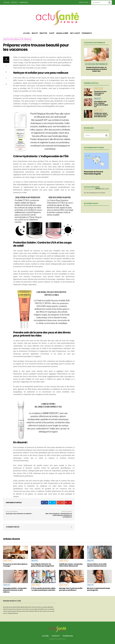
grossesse (13, 609)
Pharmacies (24, 2)
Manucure (29, 609)
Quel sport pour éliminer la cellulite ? (19, 514)
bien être (38, 607)
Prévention (19, 611)
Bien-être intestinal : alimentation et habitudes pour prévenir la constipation (59, 515)
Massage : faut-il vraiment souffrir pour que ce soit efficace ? (71, 589)
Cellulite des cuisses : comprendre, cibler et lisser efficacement (101, 115)
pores (15, 611)
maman (23, 609)
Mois (103, 188)
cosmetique (44, 607)
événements (15, 613)
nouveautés (51, 609)
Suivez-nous (85, 2)
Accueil (7, 2)
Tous (107, 188)
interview (19, 609)
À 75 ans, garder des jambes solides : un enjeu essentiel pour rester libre (43, 589)
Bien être (43, 33)
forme (8, 609)
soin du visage (7, 613)
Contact (14, 2)
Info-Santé (75, 33)
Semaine (98, 188)
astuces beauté (12, 607)
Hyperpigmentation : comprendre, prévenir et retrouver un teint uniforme (15, 590)
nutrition (5, 611)
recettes (31, 611)
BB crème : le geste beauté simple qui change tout (98, 589)
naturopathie (41, 609)
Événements (87, 33)
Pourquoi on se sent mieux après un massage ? (100, 93)
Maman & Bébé (62, 33)
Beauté (35, 33)
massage (34, 609)
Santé (52, 33)
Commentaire (13, 527)
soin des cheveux (42, 611)
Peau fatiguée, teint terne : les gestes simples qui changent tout (101, 104)
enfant (5, 609)
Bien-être (99, 89)
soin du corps (51, 611)
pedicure (10, 611)
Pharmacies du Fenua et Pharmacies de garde (93, 173)
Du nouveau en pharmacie (96, 64)
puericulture (26, 611)
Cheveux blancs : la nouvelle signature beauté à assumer (97, 565)
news (46, 609)
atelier (19, 607)
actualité (6, 607)
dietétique (50, 607)
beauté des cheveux (30, 607)
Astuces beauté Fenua (17, 39)
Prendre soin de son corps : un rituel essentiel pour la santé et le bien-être (96, 69)
